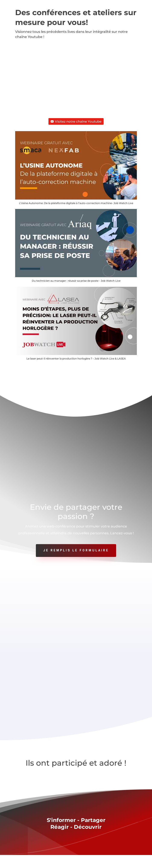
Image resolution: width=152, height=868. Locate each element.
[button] (76, 170)
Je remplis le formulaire (76, 550)
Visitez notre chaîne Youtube (76, 121)
